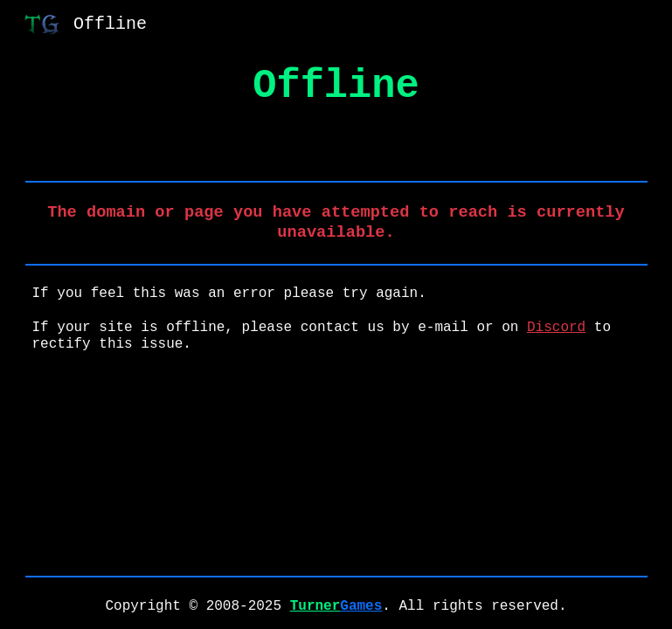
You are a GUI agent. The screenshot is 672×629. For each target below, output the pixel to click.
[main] (336, 86)
